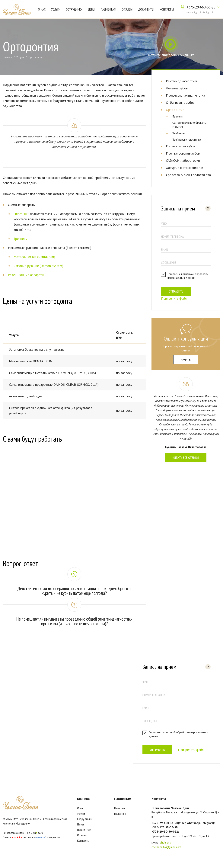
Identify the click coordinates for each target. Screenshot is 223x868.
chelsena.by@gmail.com (166, 847)
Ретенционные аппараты (26, 275)
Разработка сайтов (13, 833)
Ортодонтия (175, 110)
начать (186, 360)
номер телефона (172, 237)
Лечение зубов (177, 88)
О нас (42, 9)
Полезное (120, 814)
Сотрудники (74, 9)
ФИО (164, 224)
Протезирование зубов (183, 153)
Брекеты (178, 116)
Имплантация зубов (181, 146)
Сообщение (169, 263)
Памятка (119, 808)
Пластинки (21, 214)
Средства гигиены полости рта (188, 175)
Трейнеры (21, 239)
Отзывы (127, 9)
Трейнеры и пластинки (187, 139)
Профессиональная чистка (185, 95)
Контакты (167, 9)
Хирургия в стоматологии (185, 168)
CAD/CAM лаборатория (183, 160)
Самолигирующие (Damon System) (38, 266)
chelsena (166, 842)
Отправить (176, 291)
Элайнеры (179, 133)
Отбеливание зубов (180, 102)
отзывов (40, 837)
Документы (146, 9)
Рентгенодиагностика (182, 81)
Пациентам (108, 9)
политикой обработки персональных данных (188, 276)
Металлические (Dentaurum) (34, 257)
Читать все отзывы (186, 458)
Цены (92, 9)
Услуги (56, 9)
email (165, 250)
